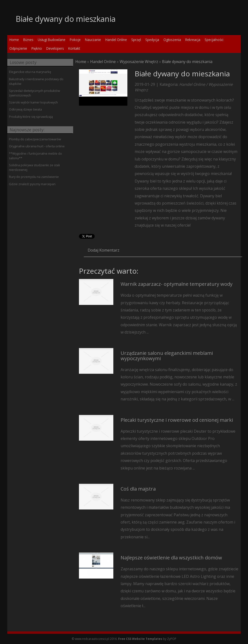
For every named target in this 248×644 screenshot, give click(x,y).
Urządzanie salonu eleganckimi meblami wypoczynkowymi (167, 356)
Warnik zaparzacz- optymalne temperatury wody (177, 284)
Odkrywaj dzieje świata (25, 109)
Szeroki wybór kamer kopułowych (33, 102)
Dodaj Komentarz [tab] (104, 250)
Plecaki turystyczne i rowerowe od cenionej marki (177, 420)
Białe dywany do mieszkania (187, 62)
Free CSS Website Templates (140, 639)
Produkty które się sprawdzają (31, 117)
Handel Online (103, 62)
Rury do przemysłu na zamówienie (34, 177)
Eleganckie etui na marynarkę (30, 72)
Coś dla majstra (138, 489)
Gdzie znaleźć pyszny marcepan (32, 184)
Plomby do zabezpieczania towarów (35, 139)
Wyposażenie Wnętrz (139, 62)
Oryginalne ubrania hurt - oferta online (37, 146)
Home (81, 62)
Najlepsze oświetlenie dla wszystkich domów (171, 558)
